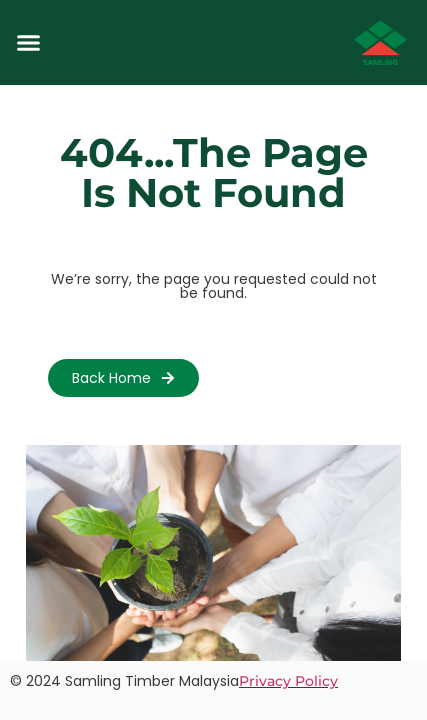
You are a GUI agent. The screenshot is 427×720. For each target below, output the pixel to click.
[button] (29, 43)
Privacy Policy (288, 681)
